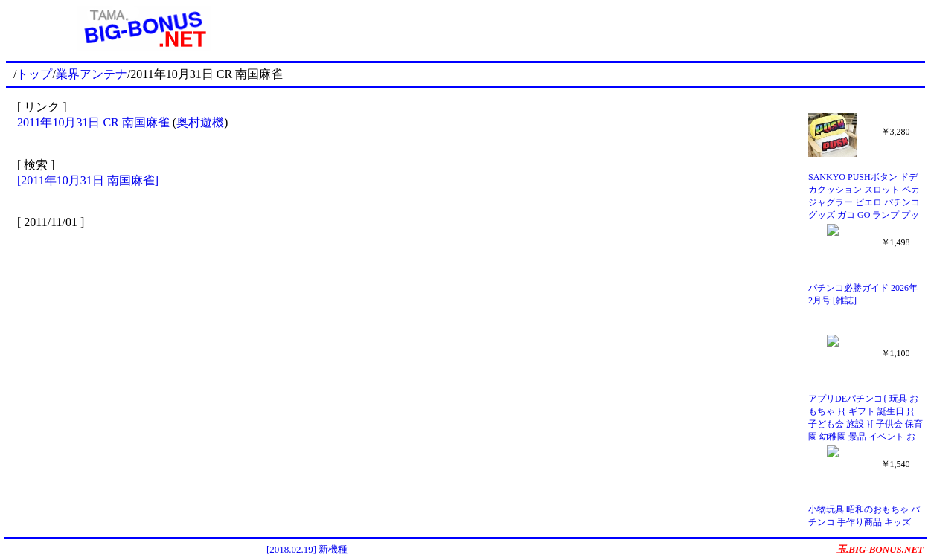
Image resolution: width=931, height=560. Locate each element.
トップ (34, 74)
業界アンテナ (92, 74)
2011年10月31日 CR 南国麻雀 (93, 122)
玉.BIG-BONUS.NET (880, 549)
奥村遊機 (200, 122)
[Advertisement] (604, 28)
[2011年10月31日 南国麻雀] (88, 180)
